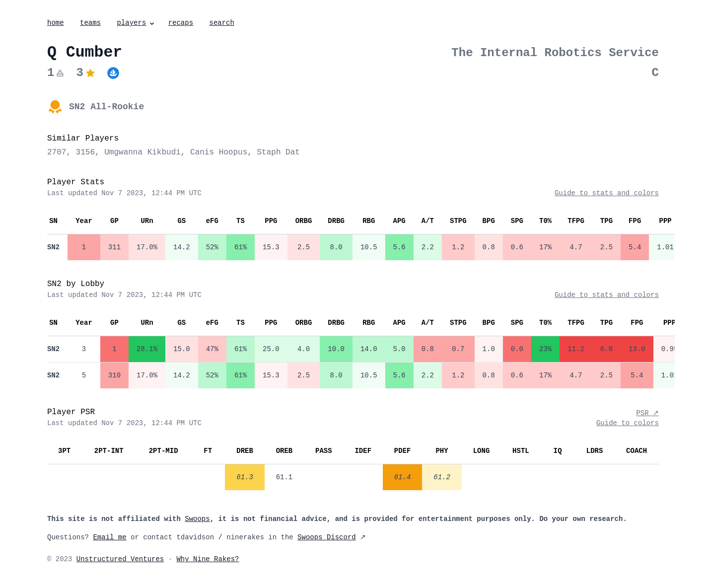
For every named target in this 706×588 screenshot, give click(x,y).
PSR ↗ (647, 413)
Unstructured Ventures (120, 559)
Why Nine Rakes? (208, 559)
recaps (181, 23)
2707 (57, 152)
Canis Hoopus (219, 152)
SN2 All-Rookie (106, 107)
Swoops (197, 519)
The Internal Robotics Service (555, 53)
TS (241, 221)
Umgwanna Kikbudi (142, 152)
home (56, 23)
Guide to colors (628, 423)
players (136, 23)
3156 (85, 152)
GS (181, 221)
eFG (212, 221)
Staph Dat (278, 152)
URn (147, 221)
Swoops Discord (327, 537)
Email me (109, 537)
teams (90, 23)
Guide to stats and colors (607, 193)
